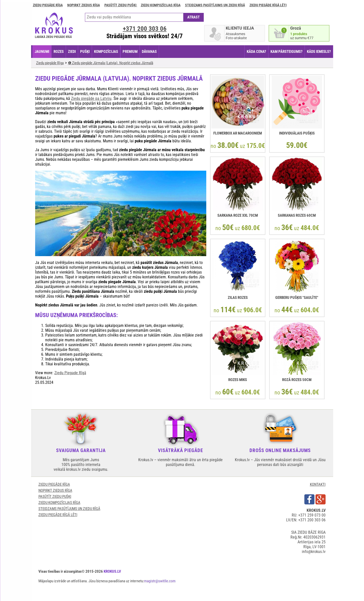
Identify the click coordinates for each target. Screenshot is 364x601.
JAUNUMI (42, 52)
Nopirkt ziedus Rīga (84, 5)
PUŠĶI (85, 52)
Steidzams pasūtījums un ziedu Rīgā (215, 5)
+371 (145, 29)
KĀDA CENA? (256, 52)
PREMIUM (130, 52)
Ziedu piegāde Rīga (48, 5)
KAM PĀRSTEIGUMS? (287, 52)
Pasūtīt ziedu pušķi (121, 5)
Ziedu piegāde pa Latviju (91, 98)
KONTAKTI (318, 484)
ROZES (59, 52)
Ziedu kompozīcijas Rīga (161, 5)
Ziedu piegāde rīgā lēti (268, 5)
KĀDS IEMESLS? (319, 52)
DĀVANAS (149, 52)
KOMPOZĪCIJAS (106, 52)
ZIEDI (72, 52)
